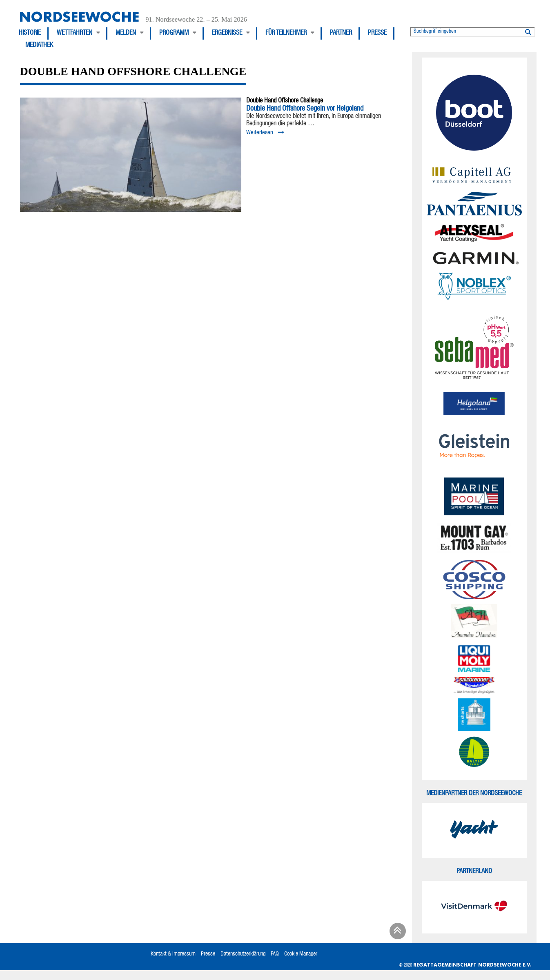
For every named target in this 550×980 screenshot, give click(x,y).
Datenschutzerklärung (243, 954)
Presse (377, 33)
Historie (30, 33)
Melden (126, 33)
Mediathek (39, 46)
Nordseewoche (79, 17)
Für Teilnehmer (286, 33)
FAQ (275, 954)
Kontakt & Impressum (173, 954)
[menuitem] (34, 33)
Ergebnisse (227, 33)
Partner (341, 33)
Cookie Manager (301, 954)
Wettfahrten (75, 33)
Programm (174, 33)
